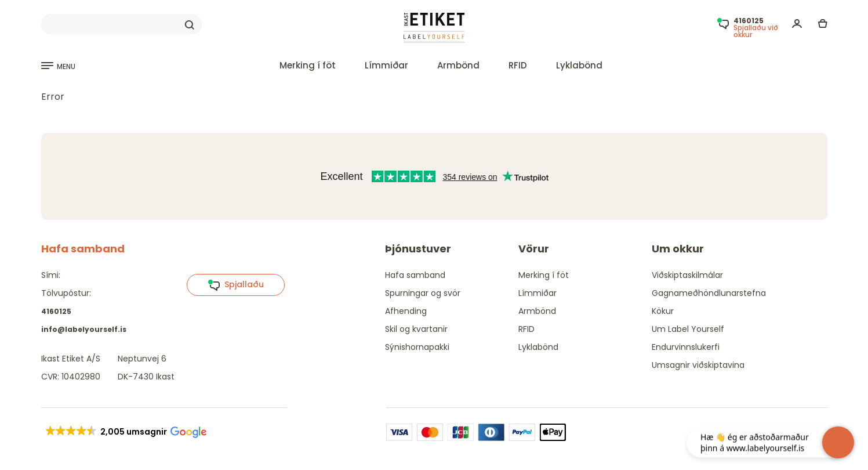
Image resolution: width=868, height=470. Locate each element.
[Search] (121, 24)
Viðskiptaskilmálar (687, 275)
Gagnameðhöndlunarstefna (709, 293)
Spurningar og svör (423, 293)
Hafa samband (415, 275)
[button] (126, 432)
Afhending (406, 311)
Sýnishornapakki (417, 347)
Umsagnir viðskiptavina (698, 365)
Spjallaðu (236, 285)
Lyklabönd (579, 65)
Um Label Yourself (688, 329)
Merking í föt (308, 65)
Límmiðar (386, 65)
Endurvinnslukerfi (686, 347)
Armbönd (458, 65)
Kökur (663, 311)
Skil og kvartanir (416, 329)
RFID (518, 65)
